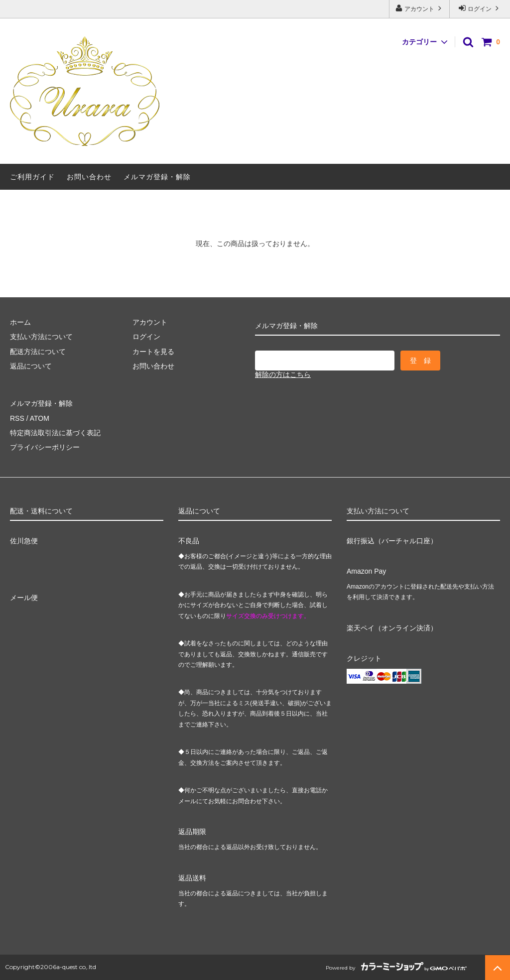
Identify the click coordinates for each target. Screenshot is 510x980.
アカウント (420, 8)
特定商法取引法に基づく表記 (55, 433)
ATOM (40, 418)
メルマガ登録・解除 (157, 177)
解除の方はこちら (283, 374)
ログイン (480, 8)
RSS (17, 418)
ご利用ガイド (32, 177)
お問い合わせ (89, 177)
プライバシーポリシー (45, 447)
